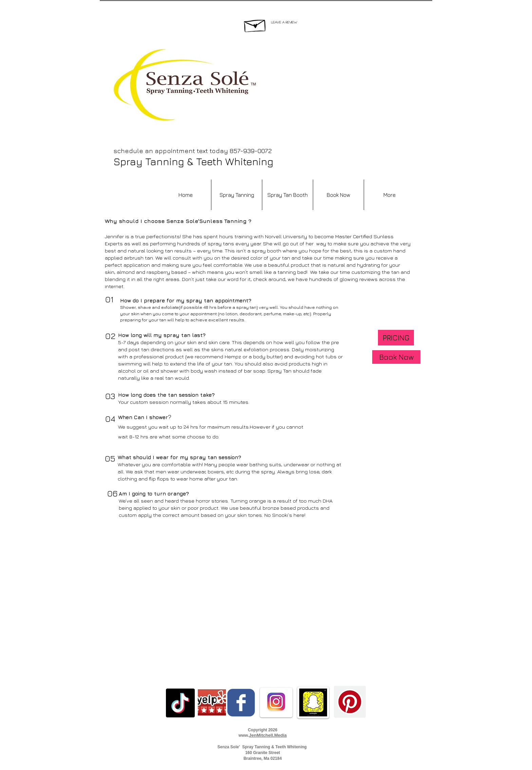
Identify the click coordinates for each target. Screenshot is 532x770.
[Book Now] (396, 357)
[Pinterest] (350, 702)
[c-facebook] (241, 703)
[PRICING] (396, 338)
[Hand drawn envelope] (255, 24)
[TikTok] (180, 703)
